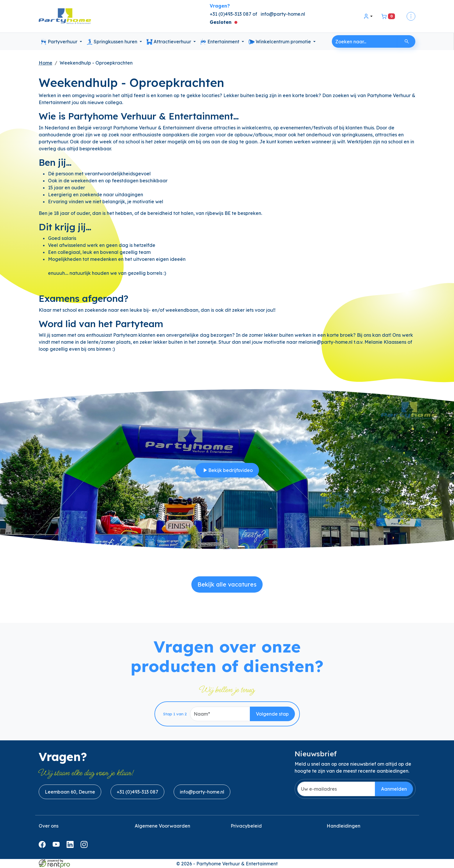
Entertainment (220, 42)
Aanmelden (394, 789)
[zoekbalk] (365, 41)
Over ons (49, 826)
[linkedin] (71, 846)
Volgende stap (272, 714)
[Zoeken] (407, 41)
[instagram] (85, 846)
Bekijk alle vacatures (227, 584)
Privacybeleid (246, 826)
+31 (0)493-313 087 (137, 792)
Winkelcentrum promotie (280, 42)
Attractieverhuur (169, 42)
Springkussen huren (113, 42)
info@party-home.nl (283, 14)
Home (46, 63)
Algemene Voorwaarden (162, 826)
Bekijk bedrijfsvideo (227, 470)
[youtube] (57, 846)
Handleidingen (343, 826)
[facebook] (43, 846)
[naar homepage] (65, 16)
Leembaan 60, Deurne (70, 792)
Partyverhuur (60, 42)
